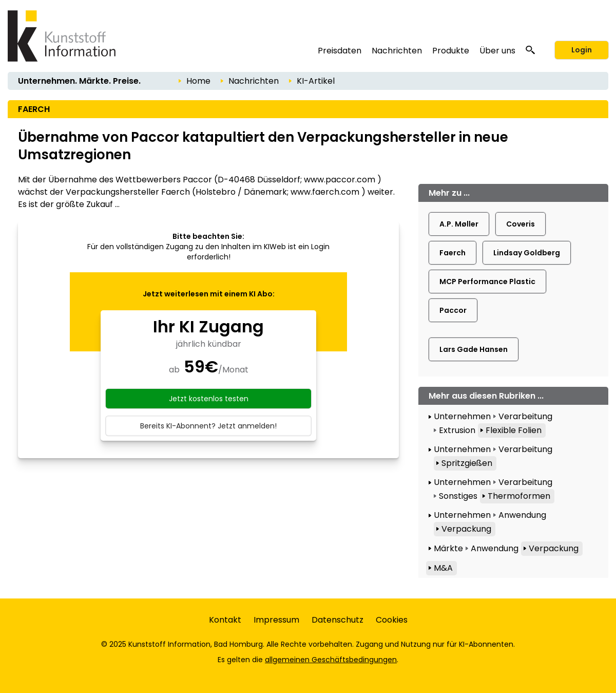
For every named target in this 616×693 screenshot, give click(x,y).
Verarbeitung (525, 416)
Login (582, 50)
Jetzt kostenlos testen (209, 399)
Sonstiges (458, 496)
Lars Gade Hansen (474, 349)
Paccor (453, 310)
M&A (443, 568)
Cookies (392, 620)
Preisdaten (340, 51)
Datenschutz (338, 620)
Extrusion (457, 430)
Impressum (276, 620)
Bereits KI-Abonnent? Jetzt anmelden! (208, 426)
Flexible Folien (514, 430)
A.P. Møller (459, 224)
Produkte (451, 51)
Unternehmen (462, 416)
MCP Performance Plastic (487, 282)
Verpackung (466, 529)
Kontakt (225, 620)
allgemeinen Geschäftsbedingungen (331, 660)
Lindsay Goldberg (527, 253)
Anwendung (522, 515)
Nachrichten (397, 51)
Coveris (521, 224)
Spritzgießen (467, 463)
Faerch (453, 253)
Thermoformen (519, 496)
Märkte (448, 548)
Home (198, 81)
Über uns (497, 51)
